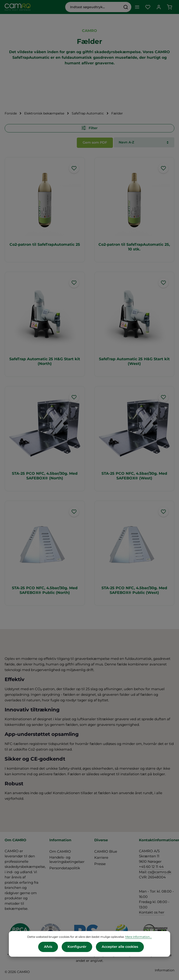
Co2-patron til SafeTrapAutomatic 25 (45, 244)
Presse (100, 863)
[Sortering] (144, 142)
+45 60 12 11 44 (151, 866)
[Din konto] (158, 7)
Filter (89, 128)
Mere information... (138, 937)
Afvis (48, 947)
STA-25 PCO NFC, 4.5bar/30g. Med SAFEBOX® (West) (134, 475)
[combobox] (92, 7)
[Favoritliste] (147, 7)
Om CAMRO (60, 851)
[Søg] (125, 7)
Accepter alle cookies (120, 947)
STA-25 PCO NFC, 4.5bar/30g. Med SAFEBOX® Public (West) (134, 590)
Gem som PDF (95, 142)
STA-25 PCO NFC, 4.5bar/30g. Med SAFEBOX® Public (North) (45, 590)
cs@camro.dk (160, 871)
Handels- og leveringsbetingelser (67, 859)
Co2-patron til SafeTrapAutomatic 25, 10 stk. (134, 246)
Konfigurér (77, 947)
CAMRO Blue (106, 851)
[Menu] (137, 7)
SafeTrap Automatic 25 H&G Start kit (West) (134, 361)
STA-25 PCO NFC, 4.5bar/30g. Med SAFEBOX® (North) (45, 475)
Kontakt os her (152, 912)
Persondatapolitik (65, 867)
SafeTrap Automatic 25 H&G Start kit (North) (45, 361)
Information (165, 970)
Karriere (101, 857)
